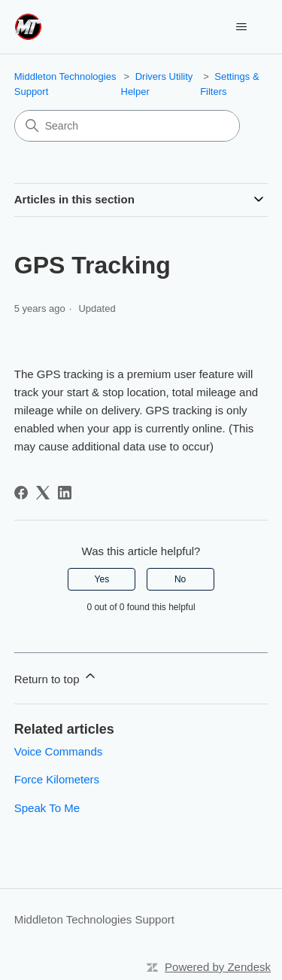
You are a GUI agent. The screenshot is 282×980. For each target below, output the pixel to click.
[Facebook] (21, 493)
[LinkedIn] (65, 493)
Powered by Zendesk (218, 967)
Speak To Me (47, 808)
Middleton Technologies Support (94, 919)
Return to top (56, 677)
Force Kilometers (57, 779)
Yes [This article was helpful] (102, 579)
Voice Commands (59, 751)
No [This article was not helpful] (180, 579)
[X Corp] (43, 493)
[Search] (127, 126)
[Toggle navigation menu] (241, 27)
